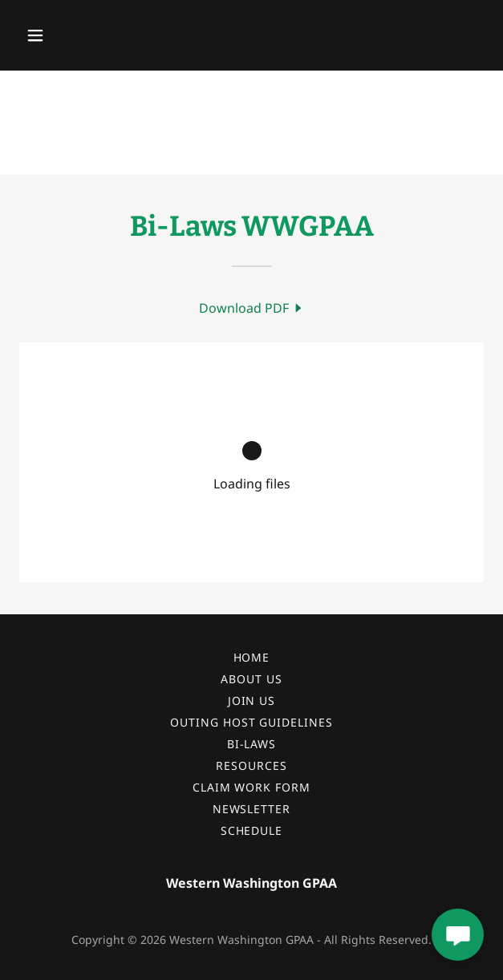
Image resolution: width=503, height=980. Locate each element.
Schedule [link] (252, 830)
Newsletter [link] (252, 809)
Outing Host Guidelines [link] (252, 722)
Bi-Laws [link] (252, 744)
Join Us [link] (252, 701)
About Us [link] (251, 679)
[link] (252, 308)
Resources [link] (251, 765)
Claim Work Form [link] (252, 787)
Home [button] (252, 657)
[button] (73, 35)
